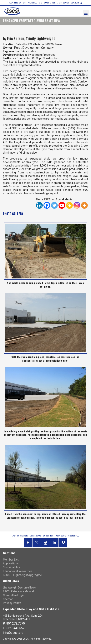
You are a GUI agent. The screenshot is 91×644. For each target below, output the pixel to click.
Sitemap (8, 599)
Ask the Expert (19, 3)
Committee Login (14, 596)
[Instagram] (77, 206)
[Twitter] (54, 206)
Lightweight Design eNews (19, 588)
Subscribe (50, 3)
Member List (11, 560)
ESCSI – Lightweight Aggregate (22, 575)
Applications (11, 564)
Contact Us (35, 3)
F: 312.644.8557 (14, 628)
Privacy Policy (12, 603)
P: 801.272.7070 (14, 624)
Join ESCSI (63, 3)
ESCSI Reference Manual (18, 592)
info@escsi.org (13, 633)
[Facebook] (47, 206)
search (76, 3)
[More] (84, 206)
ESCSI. (26, 639)
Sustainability (11, 568)
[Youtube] (62, 206)
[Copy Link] (69, 206)
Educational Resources (18, 572)
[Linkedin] (39, 206)
